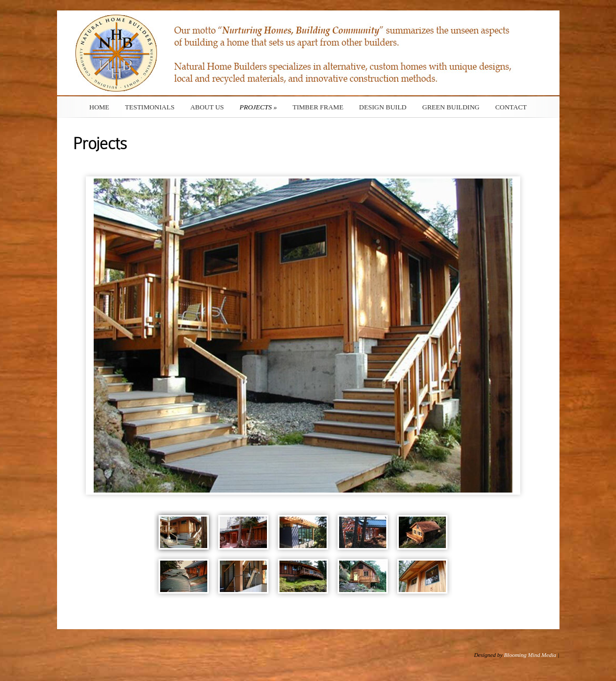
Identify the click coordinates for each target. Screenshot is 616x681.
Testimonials (150, 107)
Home (99, 107)
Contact (511, 107)
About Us (207, 107)
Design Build (383, 107)
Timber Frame (318, 107)
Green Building (451, 107)
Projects (258, 107)
